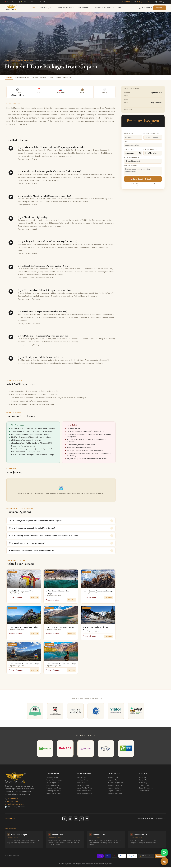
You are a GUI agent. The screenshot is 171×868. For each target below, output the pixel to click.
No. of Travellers (151, 150)
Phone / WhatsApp (151, 135)
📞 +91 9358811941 (145, 8)
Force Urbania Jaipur (54, 789)
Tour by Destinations (65, 8)
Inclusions (54, 78)
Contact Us (143, 781)
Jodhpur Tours (83, 781)
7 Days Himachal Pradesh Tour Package (60, 628)
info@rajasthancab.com (144, 2)
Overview (11, 78)
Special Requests (131, 166)
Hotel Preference (131, 158)
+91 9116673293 (11, 803)
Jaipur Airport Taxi (53, 784)
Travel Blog (143, 784)
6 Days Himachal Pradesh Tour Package (24, 628)
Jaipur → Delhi (113, 778)
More (121, 8)
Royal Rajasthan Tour (85, 794)
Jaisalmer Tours (83, 786)
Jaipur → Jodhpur (115, 789)
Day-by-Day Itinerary (26, 78)
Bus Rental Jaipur (53, 786)
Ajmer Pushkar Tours (85, 789)
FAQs (64, 78)
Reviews (74, 78)
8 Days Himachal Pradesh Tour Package (24, 665)
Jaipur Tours (82, 778)
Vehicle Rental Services (104, 8)
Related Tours (87, 78)
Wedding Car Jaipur (54, 792)
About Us (142, 778)
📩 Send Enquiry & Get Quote (143, 180)
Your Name (128, 135)
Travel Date (129, 150)
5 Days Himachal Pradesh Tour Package (98, 592)
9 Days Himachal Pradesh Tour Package (61, 665)
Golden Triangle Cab (116, 784)
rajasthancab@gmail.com (15, 805)
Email (126, 143)
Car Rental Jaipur (53, 778)
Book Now (160, 8)
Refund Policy (144, 792)
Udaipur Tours (82, 784)
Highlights (42, 78)
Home (34, 8)
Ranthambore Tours (84, 792)
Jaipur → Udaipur (114, 792)
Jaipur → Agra (113, 781)
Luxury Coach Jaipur (54, 794)
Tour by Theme (85, 8)
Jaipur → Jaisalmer (115, 786)
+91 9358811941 (126, 2)
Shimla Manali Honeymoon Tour (21, 592)
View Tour (35, 598)
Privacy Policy (144, 786)
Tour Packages (46, 8)
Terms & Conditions (146, 789)
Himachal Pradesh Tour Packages (22, 60)
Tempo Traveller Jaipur (55, 781)
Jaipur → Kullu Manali (116, 794)
